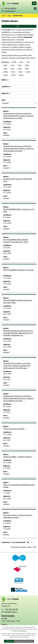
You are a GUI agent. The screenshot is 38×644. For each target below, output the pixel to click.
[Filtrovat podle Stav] (19, 103)
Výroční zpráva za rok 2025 (15, 429)
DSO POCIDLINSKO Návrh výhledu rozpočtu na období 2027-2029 (17, 241)
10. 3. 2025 (7, 157)
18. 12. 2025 (7, 374)
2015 (27, 65)
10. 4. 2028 (7, 162)
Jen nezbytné (20, 641)
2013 (13, 65)
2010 (21, 62)
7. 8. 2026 (7, 529)
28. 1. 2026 (7, 406)
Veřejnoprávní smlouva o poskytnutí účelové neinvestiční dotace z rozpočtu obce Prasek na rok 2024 (18, 116)
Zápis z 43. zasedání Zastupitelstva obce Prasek (19, 486)
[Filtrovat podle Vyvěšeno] (19, 90)
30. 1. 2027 (7, 379)
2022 (21, 72)
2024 (6, 75)
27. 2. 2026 (7, 434)
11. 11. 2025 (7, 217)
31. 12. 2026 (7, 223)
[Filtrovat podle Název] (19, 83)
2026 (21, 75)
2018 (20, 69)
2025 (14, 75)
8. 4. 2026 (7, 468)
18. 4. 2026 (7, 499)
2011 (28, 62)
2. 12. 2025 (7, 278)
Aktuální (6, 135)
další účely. (23, 631)
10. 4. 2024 (7, 124)
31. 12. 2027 (7, 314)
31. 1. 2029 (7, 412)
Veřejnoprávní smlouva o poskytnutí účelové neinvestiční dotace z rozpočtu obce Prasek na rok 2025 (18, 149)
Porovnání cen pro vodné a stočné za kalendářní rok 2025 (18, 516)
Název (5, 80)
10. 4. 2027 (7, 130)
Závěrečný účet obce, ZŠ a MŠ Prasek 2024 (18, 180)
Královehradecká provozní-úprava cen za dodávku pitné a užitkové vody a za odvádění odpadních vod (18, 333)
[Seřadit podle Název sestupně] (9, 80)
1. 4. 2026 (7, 493)
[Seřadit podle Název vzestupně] (9, 79)
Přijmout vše (9, 641)
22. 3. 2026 (7, 463)
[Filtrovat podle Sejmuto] (19, 96)
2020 (6, 72)
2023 (28, 72)
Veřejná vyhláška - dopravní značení (19, 457)
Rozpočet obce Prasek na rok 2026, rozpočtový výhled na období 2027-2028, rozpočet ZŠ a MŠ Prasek (17, 366)
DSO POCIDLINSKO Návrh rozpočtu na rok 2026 (19, 210)
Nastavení (30, 641)
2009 (14, 62)
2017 (13, 69)
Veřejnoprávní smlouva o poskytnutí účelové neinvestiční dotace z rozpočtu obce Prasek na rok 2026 (18, 398)
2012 (6, 65)
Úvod (3, 16)
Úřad (9, 16)
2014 (20, 65)
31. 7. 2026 (7, 193)
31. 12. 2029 (7, 253)
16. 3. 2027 (7, 440)
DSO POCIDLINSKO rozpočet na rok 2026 (18, 271)
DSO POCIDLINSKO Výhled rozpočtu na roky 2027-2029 (18, 302)
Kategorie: (5, 62)
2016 (6, 69)
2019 (27, 69)
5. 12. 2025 (7, 341)
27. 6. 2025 (7, 187)
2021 (13, 72)
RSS (26, 26)
